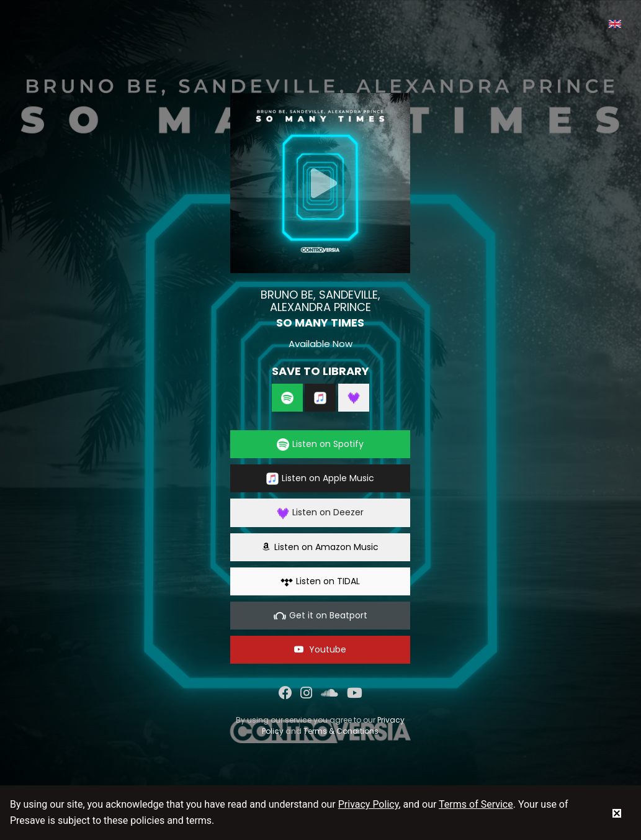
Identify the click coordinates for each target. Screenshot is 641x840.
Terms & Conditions (341, 731)
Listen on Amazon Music (320, 547)
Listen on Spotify (320, 444)
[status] (617, 813)
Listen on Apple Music (320, 478)
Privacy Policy (369, 804)
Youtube (320, 649)
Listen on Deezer (320, 513)
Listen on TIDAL (320, 581)
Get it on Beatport (320, 616)
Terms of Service (476, 804)
